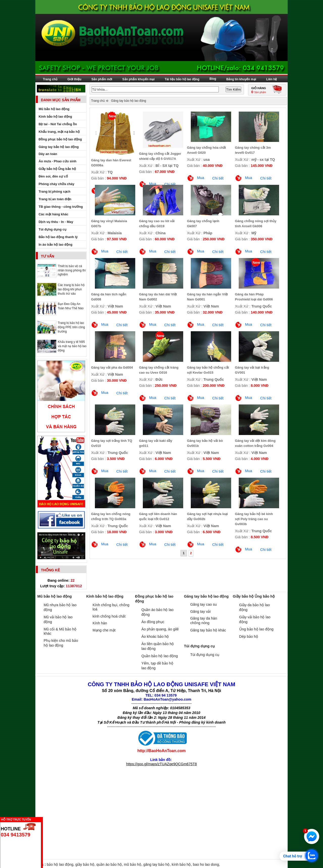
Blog (213, 79)
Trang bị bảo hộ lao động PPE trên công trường (71, 327)
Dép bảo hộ (249, 636)
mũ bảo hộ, (134, 864)
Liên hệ (272, 79)
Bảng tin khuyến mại (241, 79)
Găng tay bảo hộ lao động (129, 101)
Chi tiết (218, 178)
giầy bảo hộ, (86, 864)
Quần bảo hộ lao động (159, 656)
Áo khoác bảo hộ (155, 636)
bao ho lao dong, (206, 864)
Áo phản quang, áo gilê (160, 629)
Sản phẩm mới (102, 79)
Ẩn (44, 819)
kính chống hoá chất (109, 616)
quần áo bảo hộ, (110, 864)
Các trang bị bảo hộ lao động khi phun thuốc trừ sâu (71, 289)
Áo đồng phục (153, 622)
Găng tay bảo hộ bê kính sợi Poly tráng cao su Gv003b (254, 519)
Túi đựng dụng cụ (205, 655)
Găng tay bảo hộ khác (208, 630)
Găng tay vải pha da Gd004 (112, 367)
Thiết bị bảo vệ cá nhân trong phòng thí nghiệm (72, 270)
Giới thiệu (74, 79)
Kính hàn (100, 623)
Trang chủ (50, 79)
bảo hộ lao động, (61, 864)
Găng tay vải (200, 611)
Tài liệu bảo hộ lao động (182, 79)
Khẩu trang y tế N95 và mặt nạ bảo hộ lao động (72, 346)
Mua (201, 178)
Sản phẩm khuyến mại (139, 79)
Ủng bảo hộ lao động (256, 629)
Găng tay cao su (204, 604)
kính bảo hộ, (182, 864)
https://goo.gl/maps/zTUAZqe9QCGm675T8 (161, 764)
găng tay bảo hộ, (157, 864)
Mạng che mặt (104, 630)
